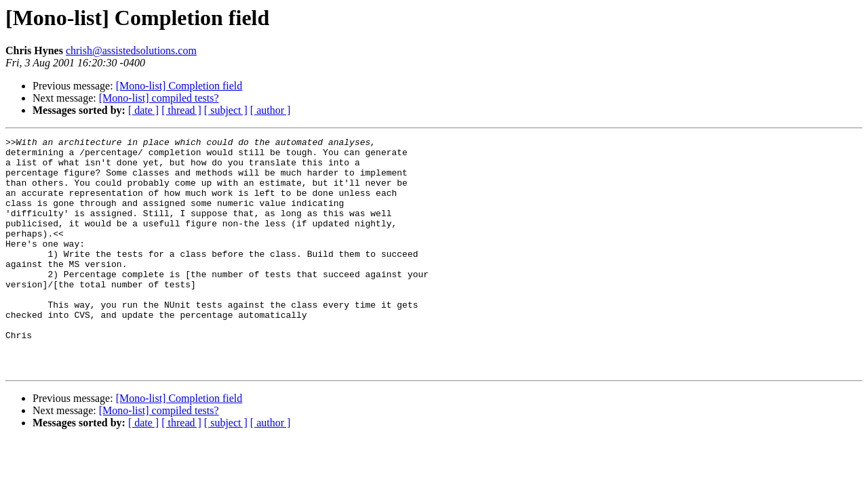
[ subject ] (226, 110)
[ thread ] (181, 110)
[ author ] (271, 110)
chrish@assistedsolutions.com (131, 50)
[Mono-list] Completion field (179, 86)
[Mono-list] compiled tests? (159, 98)
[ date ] (143, 110)
